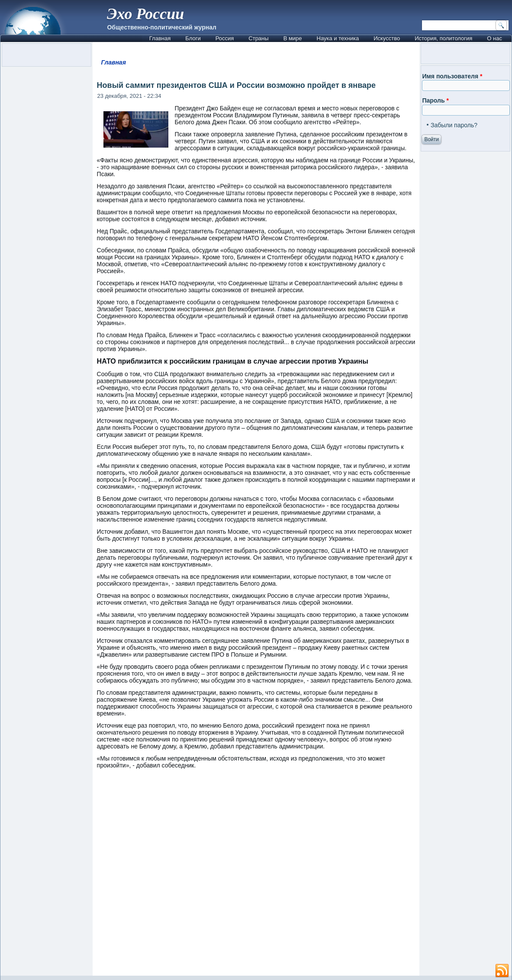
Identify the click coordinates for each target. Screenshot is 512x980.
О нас (494, 38)
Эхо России (145, 14)
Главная (160, 38)
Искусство (387, 38)
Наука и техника (338, 38)
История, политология (443, 38)
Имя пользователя (452, 76)
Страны (258, 38)
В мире (293, 38)
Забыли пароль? (454, 125)
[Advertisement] (256, 876)
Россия (225, 38)
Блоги (193, 38)
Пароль (435, 100)
